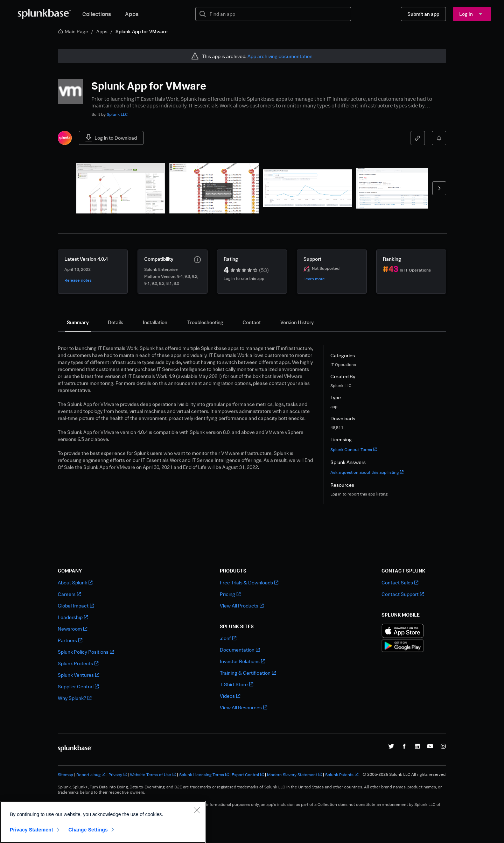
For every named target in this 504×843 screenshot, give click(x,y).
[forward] (439, 188)
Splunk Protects (78, 663)
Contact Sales (400, 582)
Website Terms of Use (153, 775)
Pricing (230, 594)
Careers (69, 594)
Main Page (73, 31)
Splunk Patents (342, 775)
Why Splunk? (75, 698)
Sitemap (65, 775)
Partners (70, 640)
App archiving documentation (280, 56)
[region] (103, 822)
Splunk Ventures (78, 675)
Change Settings (88, 830)
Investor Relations (242, 661)
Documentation (240, 650)
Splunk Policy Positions (86, 652)
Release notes (78, 280)
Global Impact (76, 606)
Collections (97, 14)
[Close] (197, 810)
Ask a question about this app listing (367, 472)
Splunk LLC (117, 114)
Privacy (118, 775)
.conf (228, 638)
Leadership (73, 617)
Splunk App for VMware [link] (142, 31)
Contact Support (403, 594)
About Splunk (75, 582)
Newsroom (72, 629)
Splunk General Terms (354, 449)
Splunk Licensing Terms (204, 775)
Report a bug (91, 775)
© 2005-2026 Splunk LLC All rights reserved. (404, 774)
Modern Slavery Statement (295, 775)
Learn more (314, 279)
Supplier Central (78, 686)
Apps (132, 14)
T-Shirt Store (236, 684)
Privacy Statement (31, 830)
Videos (230, 696)
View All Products (242, 606)
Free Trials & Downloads (249, 582)
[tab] (78, 322)
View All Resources (243, 707)
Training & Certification (248, 673)
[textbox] (278, 14)
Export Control (248, 775)
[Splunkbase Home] (44, 14)
